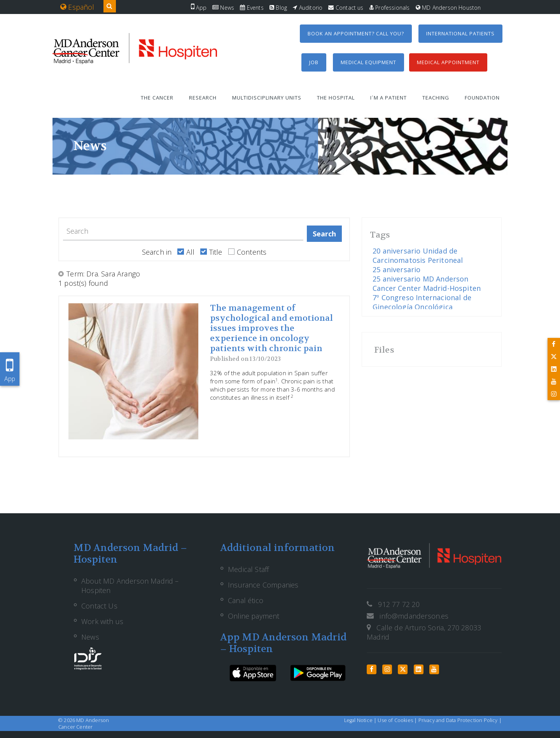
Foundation (482, 98)
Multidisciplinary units (267, 98)
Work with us (102, 621)
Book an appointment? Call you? (356, 33)
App (199, 8)
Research (203, 98)
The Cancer (157, 98)
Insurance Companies (263, 585)
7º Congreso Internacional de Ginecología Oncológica (422, 302)
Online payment (254, 616)
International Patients (460, 33)
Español (77, 7)
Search (325, 234)
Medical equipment (368, 62)
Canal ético (246, 600)
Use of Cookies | (398, 720)
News (223, 8)
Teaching (436, 98)
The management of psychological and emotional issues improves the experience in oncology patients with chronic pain (271, 328)
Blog (278, 8)
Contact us (346, 8)
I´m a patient (388, 98)
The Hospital (336, 98)
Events (252, 8)
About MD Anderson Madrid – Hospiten (130, 586)
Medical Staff (248, 569)
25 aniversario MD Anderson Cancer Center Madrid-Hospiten (427, 283)
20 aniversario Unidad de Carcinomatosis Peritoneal (418, 255)
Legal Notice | (361, 720)
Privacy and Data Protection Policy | (460, 720)
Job (314, 62)
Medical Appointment (448, 62)
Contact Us (99, 606)
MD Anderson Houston (448, 8)
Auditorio (308, 8)
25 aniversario (397, 269)
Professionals (390, 8)
